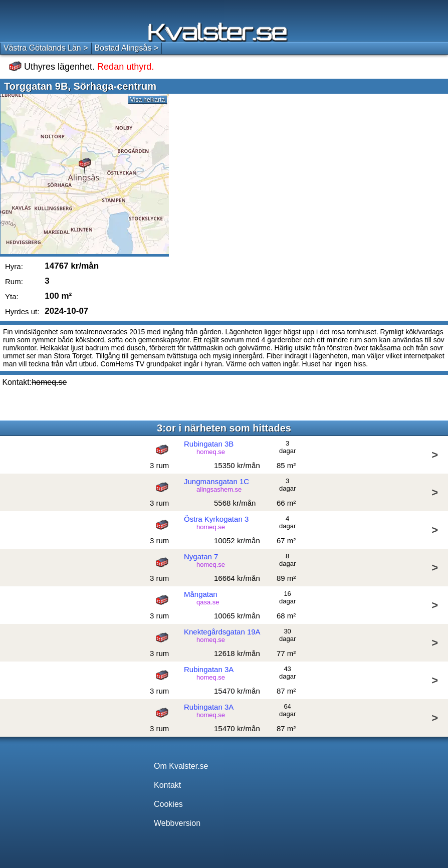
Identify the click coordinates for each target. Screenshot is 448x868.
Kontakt (167, 785)
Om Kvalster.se (181, 766)
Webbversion (177, 823)
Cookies (168, 804)
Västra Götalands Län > (46, 48)
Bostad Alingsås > (127, 48)
